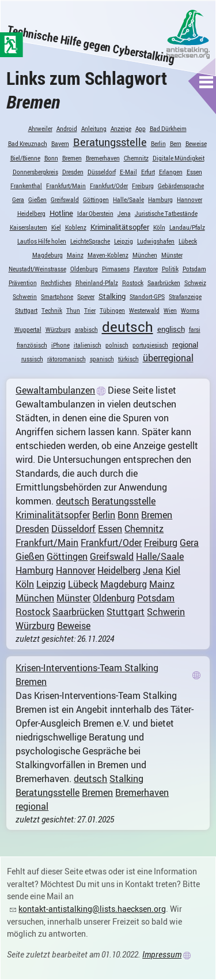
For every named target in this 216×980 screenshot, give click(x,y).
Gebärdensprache (181, 186)
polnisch (117, 345)
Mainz (75, 255)
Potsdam (194, 269)
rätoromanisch (67, 359)
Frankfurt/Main (66, 186)
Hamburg (160, 200)
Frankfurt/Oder (109, 186)
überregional (168, 358)
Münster (172, 255)
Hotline (61, 213)
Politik (170, 269)
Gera (18, 200)
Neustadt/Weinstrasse (37, 269)
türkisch (128, 359)
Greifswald (65, 200)
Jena (124, 214)
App (141, 129)
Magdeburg (48, 255)
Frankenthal (26, 186)
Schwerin (25, 297)
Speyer (86, 297)
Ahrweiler (40, 129)
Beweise (196, 144)
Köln (159, 227)
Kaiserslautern (29, 227)
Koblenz (76, 227)
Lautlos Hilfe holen (42, 241)
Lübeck (188, 241)
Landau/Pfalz (187, 227)
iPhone (60, 345)
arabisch (86, 330)
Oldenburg (84, 269)
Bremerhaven (103, 158)
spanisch (102, 359)
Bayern (60, 144)
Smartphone (57, 297)
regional (185, 345)
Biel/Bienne (25, 158)
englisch (171, 329)
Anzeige (121, 129)
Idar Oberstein (95, 214)
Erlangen (171, 172)
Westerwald (144, 311)
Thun (73, 311)
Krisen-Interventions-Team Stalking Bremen (87, 675)
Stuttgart (26, 311)
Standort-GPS (147, 297)
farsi (195, 330)
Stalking (112, 296)
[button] (206, 82)
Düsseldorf (102, 172)
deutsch (128, 327)
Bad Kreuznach (28, 144)
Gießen (37, 200)
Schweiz (195, 283)
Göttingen (96, 200)
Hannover (190, 200)
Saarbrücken (164, 283)
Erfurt (148, 172)
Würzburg (58, 330)
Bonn (51, 158)
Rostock (133, 283)
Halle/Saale (128, 200)
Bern (176, 144)
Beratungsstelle (110, 142)
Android (67, 129)
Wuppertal (28, 330)
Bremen (72, 158)
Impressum (162, 954)
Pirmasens (116, 269)
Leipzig (124, 241)
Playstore (146, 269)
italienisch (88, 345)
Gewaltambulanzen (55, 390)
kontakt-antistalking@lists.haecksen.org (92, 909)
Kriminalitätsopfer (120, 227)
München (145, 255)
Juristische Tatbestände (166, 214)
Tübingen (112, 311)
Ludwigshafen (156, 241)
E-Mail (128, 172)
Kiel (56, 227)
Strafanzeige (185, 297)
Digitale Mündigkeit (179, 158)
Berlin (158, 144)
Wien (170, 311)
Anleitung (94, 129)
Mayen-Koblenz (108, 255)
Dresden (73, 172)
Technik (52, 311)
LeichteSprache (90, 241)
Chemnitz (136, 158)
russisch (32, 359)
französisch (32, 345)
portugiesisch (150, 345)
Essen (194, 172)
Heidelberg (31, 214)
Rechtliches (56, 283)
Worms (190, 311)
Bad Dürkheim (168, 129)
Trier (90, 311)
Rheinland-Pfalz (97, 283)
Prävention (23, 283)
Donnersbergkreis (35, 172)
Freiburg (143, 186)
